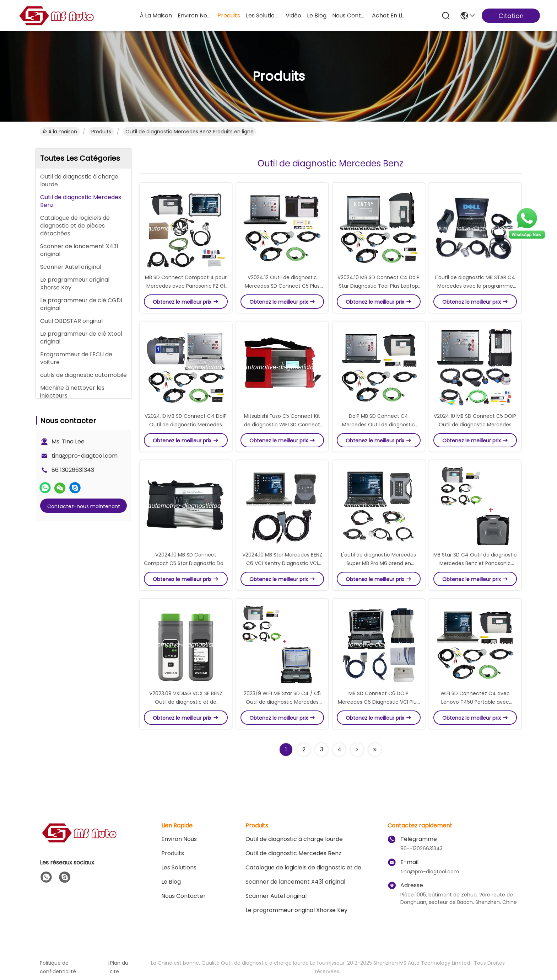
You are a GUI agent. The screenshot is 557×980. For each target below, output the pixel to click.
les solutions (263, 15)
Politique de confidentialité (58, 967)
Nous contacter (183, 896)
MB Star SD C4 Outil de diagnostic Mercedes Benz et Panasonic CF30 (475, 563)
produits (229, 15)
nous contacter (349, 15)
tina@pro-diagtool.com (85, 456)
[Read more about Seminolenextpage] (357, 750)
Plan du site (119, 967)
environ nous (195, 15)
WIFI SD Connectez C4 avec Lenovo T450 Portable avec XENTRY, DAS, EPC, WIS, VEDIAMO (475, 702)
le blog (317, 15)
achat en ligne (389, 15)
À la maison (156, 15)
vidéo (293, 15)
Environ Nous (179, 839)
